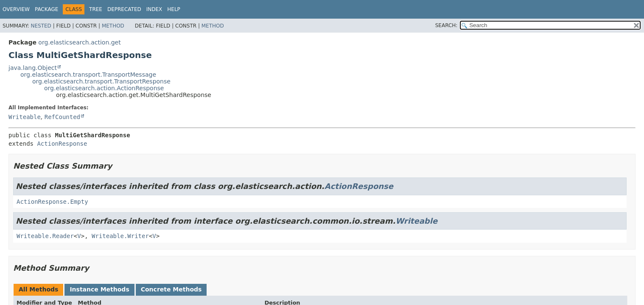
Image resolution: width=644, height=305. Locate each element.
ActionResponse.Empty (52, 202)
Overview (16, 9)
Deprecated (124, 9)
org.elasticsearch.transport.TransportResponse (101, 81)
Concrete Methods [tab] (171, 289)
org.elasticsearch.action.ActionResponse (104, 88)
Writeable (25, 117)
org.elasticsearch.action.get (79, 42)
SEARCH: (447, 25)
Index (154, 9)
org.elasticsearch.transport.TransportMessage (88, 75)
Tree (96, 9)
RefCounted (62, 117)
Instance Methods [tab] (99, 289)
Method (113, 26)
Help (174, 9)
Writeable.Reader (45, 236)
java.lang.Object (33, 68)
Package (46, 9)
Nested (41, 26)
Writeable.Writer (120, 236)
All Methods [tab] (38, 289)
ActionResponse (62, 144)
